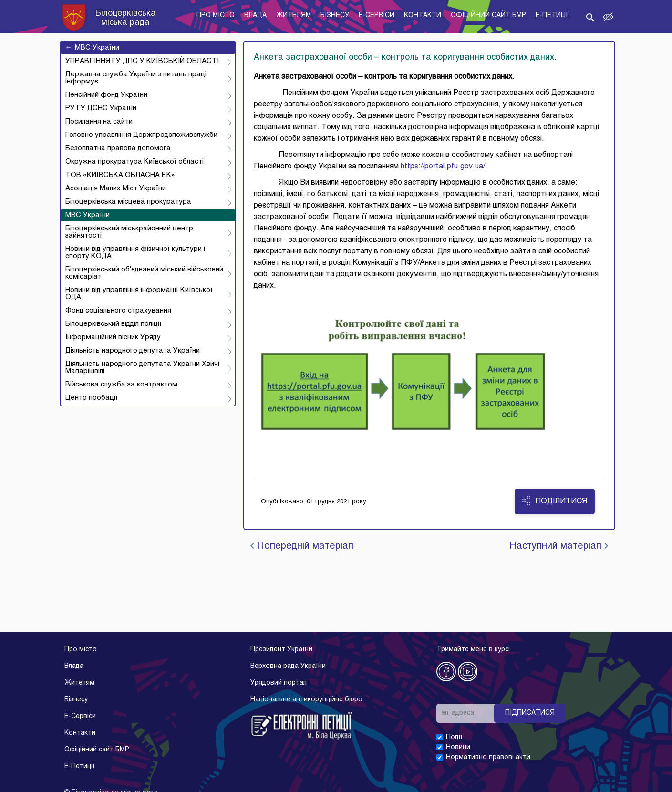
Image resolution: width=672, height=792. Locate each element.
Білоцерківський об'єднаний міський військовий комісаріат (144, 273)
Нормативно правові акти (488, 757)
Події (454, 737)
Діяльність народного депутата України (133, 351)
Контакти (80, 733)
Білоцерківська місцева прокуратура (128, 202)
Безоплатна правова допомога (118, 148)
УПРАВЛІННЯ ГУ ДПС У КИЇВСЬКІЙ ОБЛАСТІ (142, 61)
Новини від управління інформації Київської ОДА (139, 294)
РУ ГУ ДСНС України (101, 108)
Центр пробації (92, 398)
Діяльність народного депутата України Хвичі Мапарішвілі (142, 368)
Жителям (79, 683)
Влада (74, 666)
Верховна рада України (288, 666)
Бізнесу (76, 700)
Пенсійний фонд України (106, 95)
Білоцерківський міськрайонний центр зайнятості (129, 232)
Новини (458, 747)
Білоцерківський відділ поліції (114, 324)
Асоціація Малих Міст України (116, 188)
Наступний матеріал (559, 546)
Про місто (81, 650)
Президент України (281, 650)
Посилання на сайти (99, 122)
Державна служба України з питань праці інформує (136, 78)
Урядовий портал (279, 683)
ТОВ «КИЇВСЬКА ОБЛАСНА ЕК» (120, 175)
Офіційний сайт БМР (97, 750)
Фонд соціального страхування (118, 311)
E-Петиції (80, 766)
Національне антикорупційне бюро (306, 700)
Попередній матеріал (302, 546)
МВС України (92, 48)
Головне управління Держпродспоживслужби (141, 135)
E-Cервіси (80, 716)
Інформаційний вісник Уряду (113, 337)
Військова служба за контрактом (121, 385)
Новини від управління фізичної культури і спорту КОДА (135, 253)
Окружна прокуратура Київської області (134, 162)
